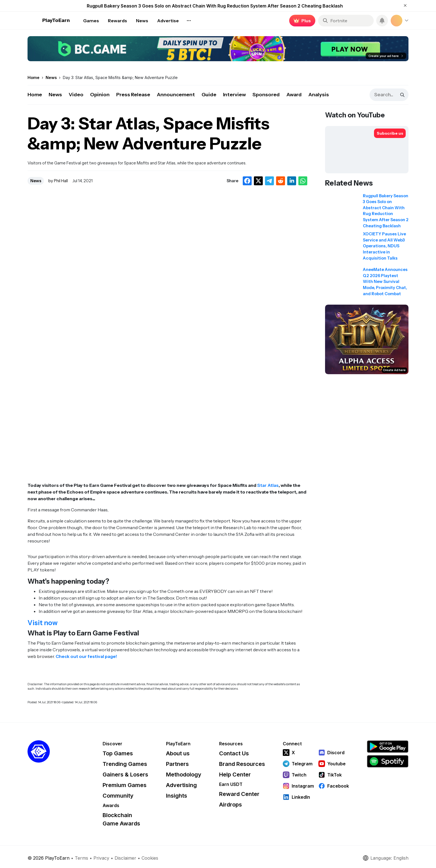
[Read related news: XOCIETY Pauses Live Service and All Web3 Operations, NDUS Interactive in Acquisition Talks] (367, 248)
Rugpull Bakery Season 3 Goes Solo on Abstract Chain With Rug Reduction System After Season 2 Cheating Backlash (215, 6)
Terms (81, 858)
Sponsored (266, 95)
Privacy (101, 858)
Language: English (385, 858)
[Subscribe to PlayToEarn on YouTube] (390, 133)
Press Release (133, 95)
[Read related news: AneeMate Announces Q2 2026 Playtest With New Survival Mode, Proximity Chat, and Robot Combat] (367, 283)
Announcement (176, 95)
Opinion (100, 95)
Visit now (43, 623)
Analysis (319, 95)
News (55, 95)
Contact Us (234, 753)
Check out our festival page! (86, 656)
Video (76, 95)
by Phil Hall (58, 181)
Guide (209, 95)
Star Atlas (268, 485)
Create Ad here (394, 370)
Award (294, 95)
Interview (234, 95)
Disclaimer (125, 858)
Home (35, 95)
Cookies (150, 858)
